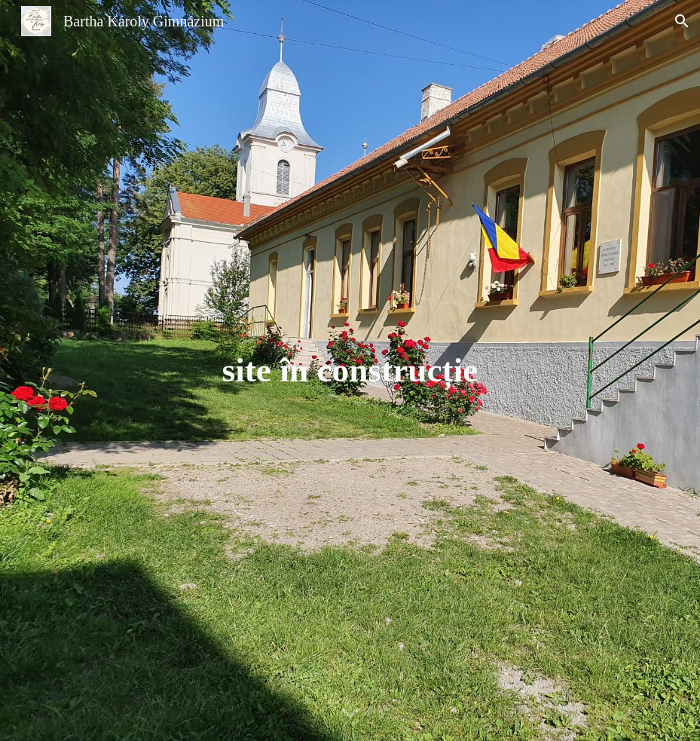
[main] (350, 370)
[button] (682, 21)
